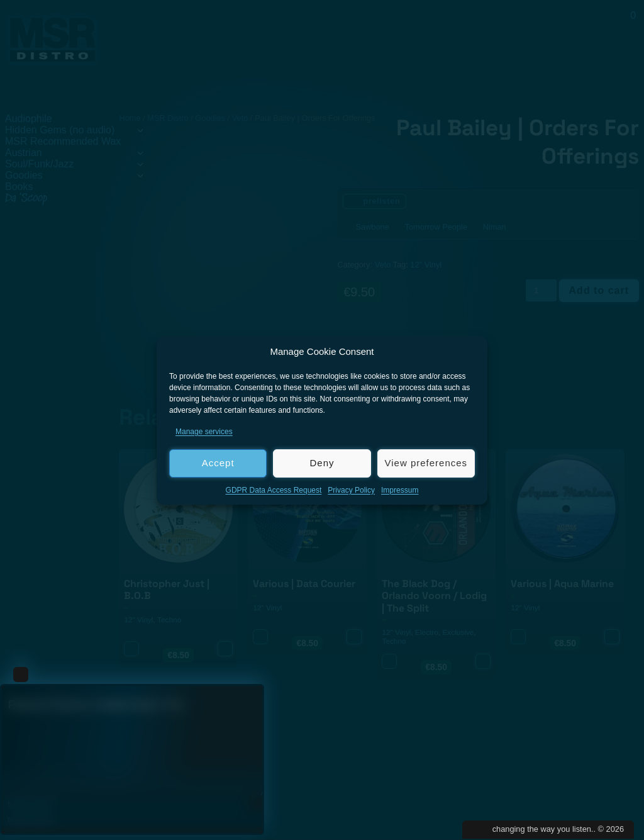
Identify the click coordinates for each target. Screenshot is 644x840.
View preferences (426, 463)
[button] (469, 352)
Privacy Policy (351, 490)
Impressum (400, 490)
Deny (322, 463)
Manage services (204, 432)
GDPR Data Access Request (274, 490)
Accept (218, 463)
